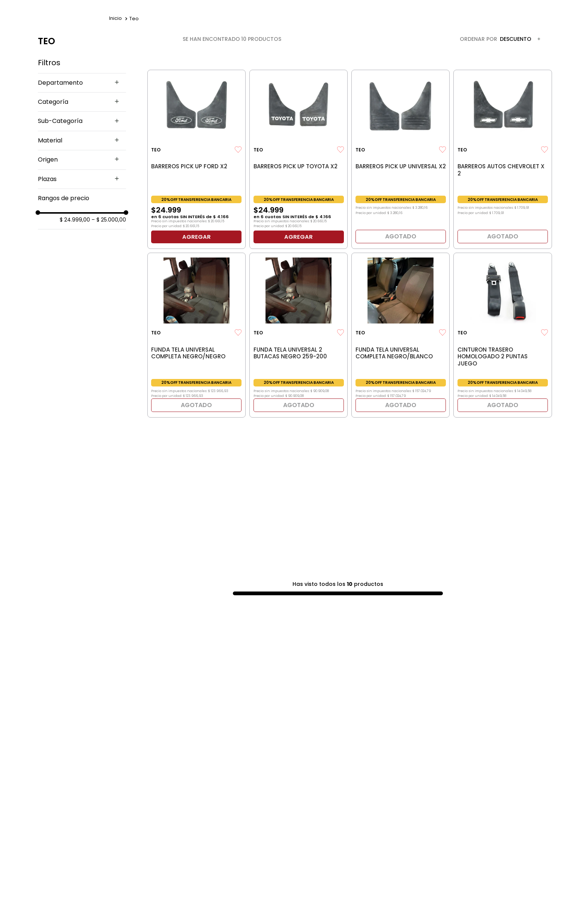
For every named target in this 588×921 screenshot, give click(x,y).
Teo (134, 19)
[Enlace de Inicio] (115, 19)
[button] (82, 83)
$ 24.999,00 (75, 220)
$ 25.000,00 (109, 220)
